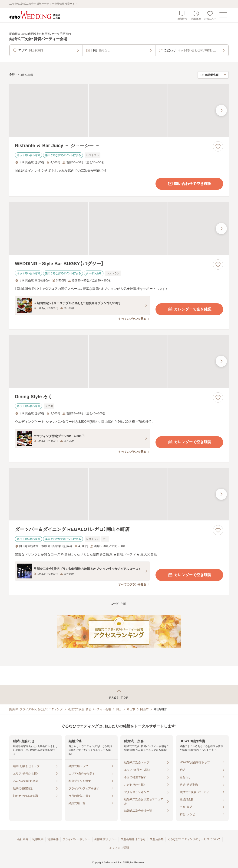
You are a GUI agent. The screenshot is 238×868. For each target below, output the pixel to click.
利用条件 (53, 839)
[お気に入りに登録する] (218, 146)
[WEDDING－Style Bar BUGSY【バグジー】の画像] (119, 228)
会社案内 (23, 839)
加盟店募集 (157, 839)
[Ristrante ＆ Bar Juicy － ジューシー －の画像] (119, 111)
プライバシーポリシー (76, 839)
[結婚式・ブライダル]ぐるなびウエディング (36, 709)
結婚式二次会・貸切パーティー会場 (89, 709)
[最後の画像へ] (221, 110)
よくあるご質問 (119, 848)
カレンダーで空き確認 (189, 309)
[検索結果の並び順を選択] (213, 75)
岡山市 (131, 709)
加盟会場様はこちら (133, 839)
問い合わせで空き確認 (189, 184)
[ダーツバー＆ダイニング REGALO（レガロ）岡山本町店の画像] (119, 494)
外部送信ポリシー (106, 839)
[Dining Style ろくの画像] (119, 361)
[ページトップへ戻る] (119, 695)
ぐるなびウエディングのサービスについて (194, 839)
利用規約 (38, 839)
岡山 (119, 709)
